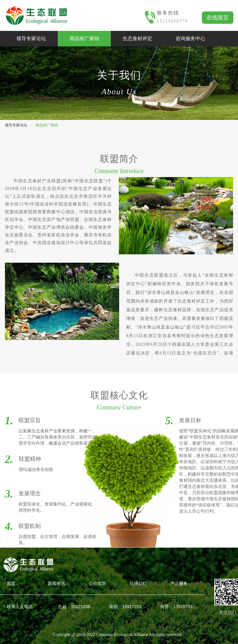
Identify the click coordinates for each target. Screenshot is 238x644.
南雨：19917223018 (128, 607)
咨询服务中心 (190, 38)
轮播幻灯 (138, 583)
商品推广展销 (84, 38)
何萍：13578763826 (179, 607)
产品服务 (179, 583)
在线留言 (218, 18)
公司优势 (97, 583)
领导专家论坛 (31, 38)
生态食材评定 (137, 38)
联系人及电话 (20, 607)
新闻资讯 (56, 583)
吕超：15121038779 (77, 607)
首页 (11, 583)
